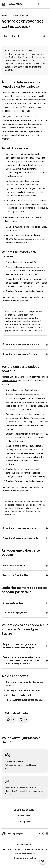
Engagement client (20, 15)
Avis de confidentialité (25, 854)
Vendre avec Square (25, 810)
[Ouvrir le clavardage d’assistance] (43, 861)
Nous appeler (25, 822)
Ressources (25, 816)
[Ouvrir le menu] (46, 4)
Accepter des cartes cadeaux (21, 695)
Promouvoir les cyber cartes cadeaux (25, 700)
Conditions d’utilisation (25, 858)
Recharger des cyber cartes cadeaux (24, 690)
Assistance (16, 4)
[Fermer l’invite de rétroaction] (43, 713)
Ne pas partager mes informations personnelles (25, 850)
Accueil (5, 15)
